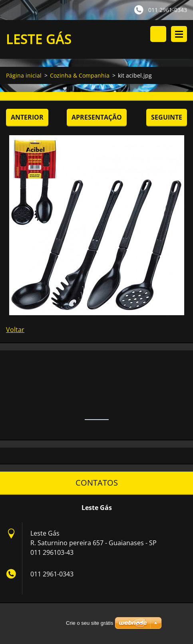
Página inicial (24, 75)
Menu (179, 34)
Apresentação (97, 117)
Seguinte (167, 117)
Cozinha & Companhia (80, 75)
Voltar (15, 330)
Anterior (27, 117)
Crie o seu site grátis (90, 623)
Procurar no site (158, 34)
